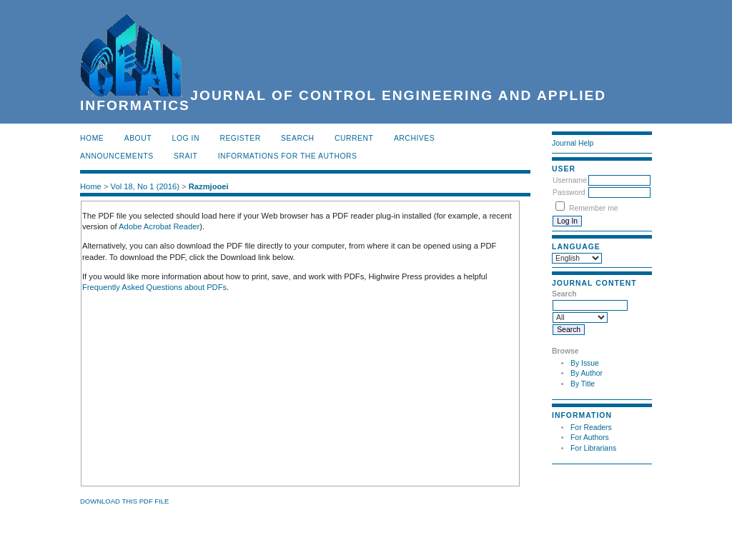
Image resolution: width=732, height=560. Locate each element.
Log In (186, 138)
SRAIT (186, 156)
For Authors (590, 437)
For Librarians (593, 448)
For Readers (591, 427)
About (138, 138)
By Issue (585, 363)
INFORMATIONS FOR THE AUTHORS (288, 156)
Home (92, 138)
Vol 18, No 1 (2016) (145, 186)
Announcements (117, 156)
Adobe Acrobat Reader (159, 226)
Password (569, 192)
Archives (414, 138)
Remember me (594, 208)
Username (570, 180)
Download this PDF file (124, 501)
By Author (587, 373)
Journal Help (573, 143)
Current (354, 138)
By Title (583, 384)
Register (240, 138)
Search (297, 138)
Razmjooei (209, 186)
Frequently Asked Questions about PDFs (154, 287)
